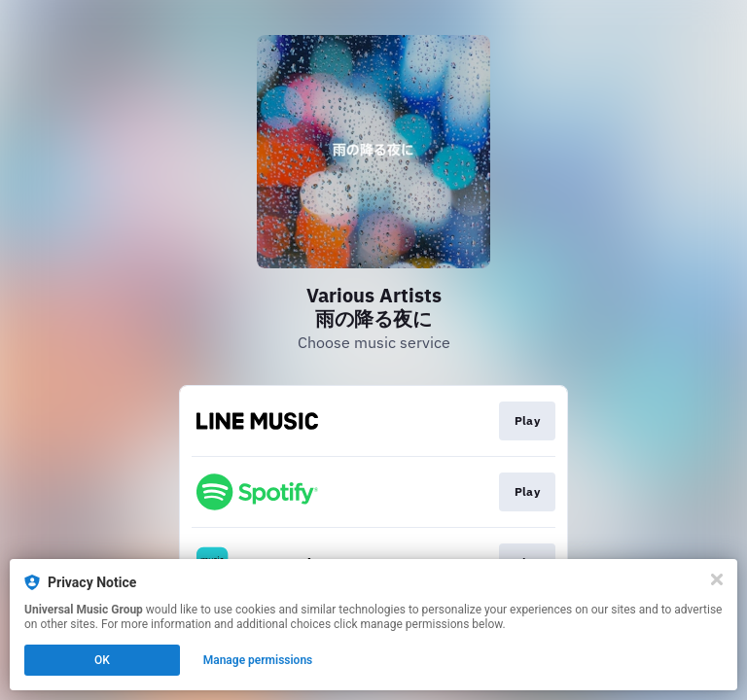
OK (102, 660)
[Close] (717, 579)
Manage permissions (258, 660)
